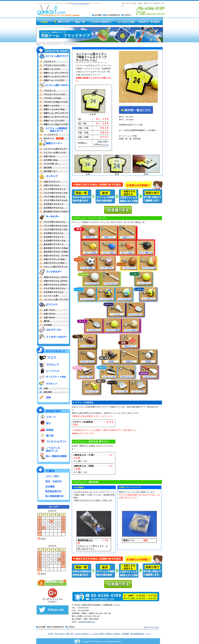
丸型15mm (53, 277)
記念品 (53, 429)
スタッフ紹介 (53, 476)
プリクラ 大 (53, 164)
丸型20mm (53, 281)
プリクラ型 (53, 189)
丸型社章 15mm (53, 310)
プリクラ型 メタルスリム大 (53, 226)
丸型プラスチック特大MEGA (53, 263)
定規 (53, 397)
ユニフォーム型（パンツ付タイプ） (53, 300)
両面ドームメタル (53, 69)
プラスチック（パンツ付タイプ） (53, 94)
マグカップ (53, 364)
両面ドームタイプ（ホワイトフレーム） (53, 77)
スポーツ (53, 417)
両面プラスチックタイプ (53, 62)
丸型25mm (53, 156)
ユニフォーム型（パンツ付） (53, 153)
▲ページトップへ (152, 627)
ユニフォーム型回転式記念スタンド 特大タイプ (53, 138)
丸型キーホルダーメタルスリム (53, 256)
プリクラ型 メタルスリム (53, 222)
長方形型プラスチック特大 (53, 252)
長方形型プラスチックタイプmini (53, 212)
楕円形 (53, 321)
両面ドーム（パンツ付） (53, 80)
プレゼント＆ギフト (53, 442)
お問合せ (127, 15)
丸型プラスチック (53, 182)
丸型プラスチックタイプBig (53, 259)
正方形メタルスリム (53, 233)
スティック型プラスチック (53, 267)
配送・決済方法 (53, 481)
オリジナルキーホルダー (81, 3)
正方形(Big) (53, 160)
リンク (148, 634)
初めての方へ (60, 634)
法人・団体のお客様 (53, 456)
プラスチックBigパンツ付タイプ (53, 102)
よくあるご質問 (98, 634)
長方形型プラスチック (53, 244)
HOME (51, 634)
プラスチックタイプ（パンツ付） (53, 65)
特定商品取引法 (53, 491)
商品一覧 (70, 634)
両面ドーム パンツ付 (53, 121)
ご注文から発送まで (82, 634)
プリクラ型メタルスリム (53, 197)
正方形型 (53, 292)
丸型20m (53, 314)
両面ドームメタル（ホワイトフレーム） (53, 117)
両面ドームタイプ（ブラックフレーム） (53, 73)
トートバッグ (53, 371)
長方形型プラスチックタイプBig (53, 248)
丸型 (53, 388)
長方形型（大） (53, 171)
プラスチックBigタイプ (53, 98)
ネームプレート (53, 377)
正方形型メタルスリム (53, 208)
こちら (106, 144)
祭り (53, 423)
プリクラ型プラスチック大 (53, 193)
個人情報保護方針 (113, 15)
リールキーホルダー (53, 337)
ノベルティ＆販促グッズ (53, 448)
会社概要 (98, 15)
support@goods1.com (87, 622)
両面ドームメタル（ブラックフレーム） (53, 113)
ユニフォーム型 (53, 149)
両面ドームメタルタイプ (53, 106)
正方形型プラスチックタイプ (53, 204)
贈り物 (53, 436)
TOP (38, 44)
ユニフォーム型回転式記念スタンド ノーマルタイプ (53, 135)
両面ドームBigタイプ (53, 109)
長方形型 (53, 167)
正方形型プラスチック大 (53, 241)
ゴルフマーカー (53, 330)
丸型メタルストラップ (53, 185)
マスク (53, 358)
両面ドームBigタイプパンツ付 (53, 124)
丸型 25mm (53, 285)
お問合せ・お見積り (113, 634)
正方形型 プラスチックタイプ (53, 237)
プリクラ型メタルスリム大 (53, 200)
